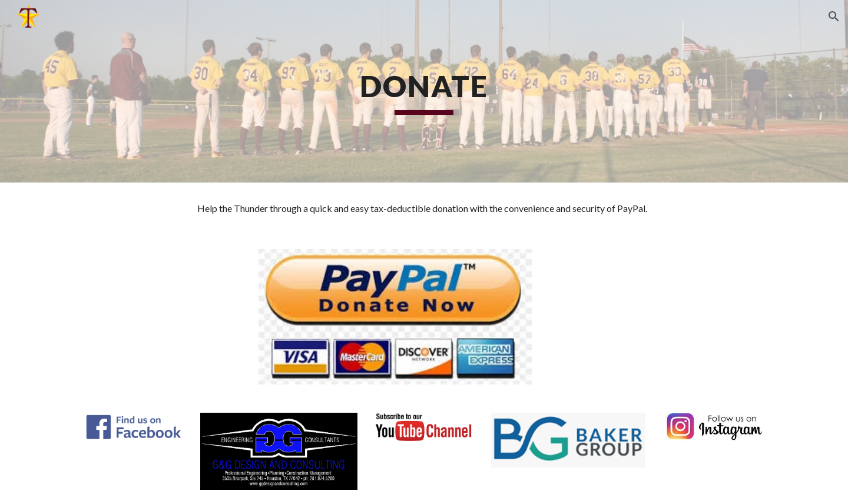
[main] (424, 91)
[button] (834, 16)
